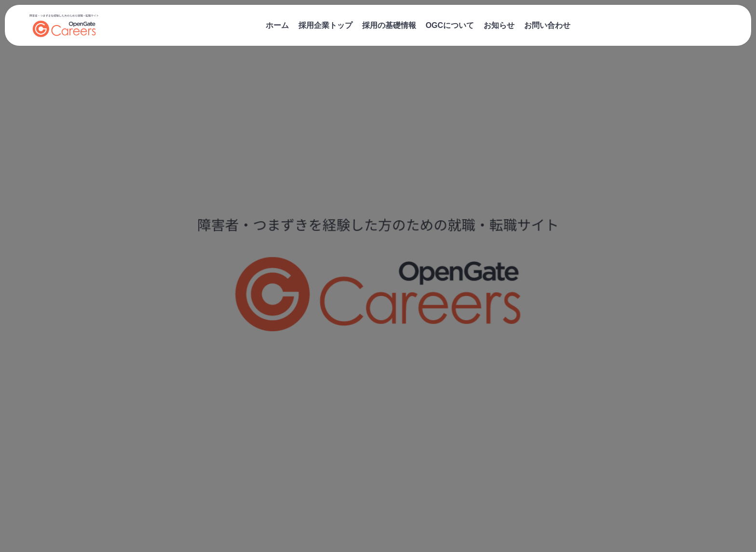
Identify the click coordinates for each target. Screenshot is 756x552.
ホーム (277, 25)
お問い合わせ (547, 25)
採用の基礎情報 (389, 25)
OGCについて (450, 25)
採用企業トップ (325, 25)
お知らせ (499, 25)
